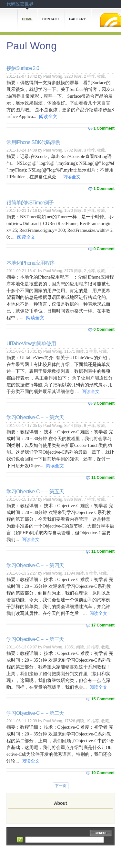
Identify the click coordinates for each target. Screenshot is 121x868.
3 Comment (104, 403)
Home (27, 19)
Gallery (77, 19)
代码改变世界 (20, 4)
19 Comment (103, 773)
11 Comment (103, 478)
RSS (111, 20)
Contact (51, 19)
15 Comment (103, 699)
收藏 (101, 76)
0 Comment (104, 249)
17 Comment (103, 625)
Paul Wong (32, 46)
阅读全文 (48, 117)
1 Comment (104, 128)
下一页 (61, 786)
